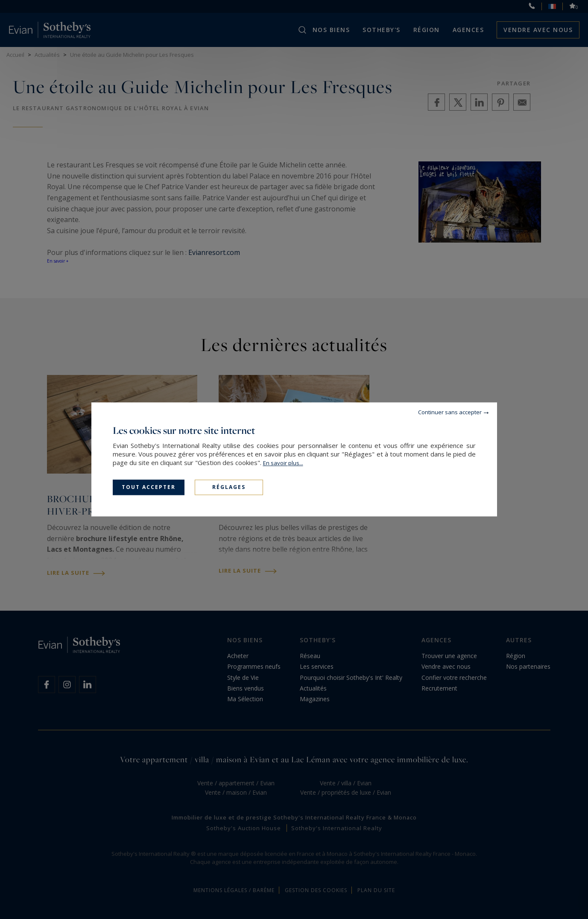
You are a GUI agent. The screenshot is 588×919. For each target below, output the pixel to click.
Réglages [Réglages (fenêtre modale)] (229, 487)
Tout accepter (149, 487)
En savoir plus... (283, 463)
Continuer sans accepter (450, 412)
